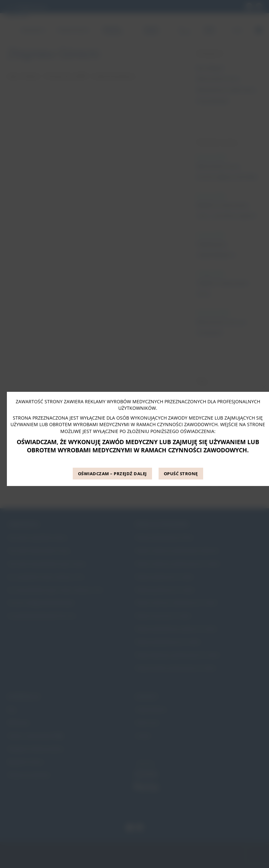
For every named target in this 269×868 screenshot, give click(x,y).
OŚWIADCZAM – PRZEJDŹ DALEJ (112, 474)
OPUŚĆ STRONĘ (181, 474)
